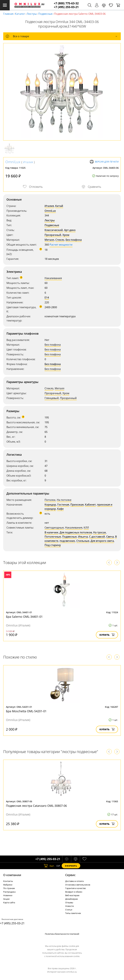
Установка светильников (78, 885)
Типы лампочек (73, 913)
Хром (66, 235)
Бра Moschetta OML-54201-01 (26, 711)
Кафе (60, 509)
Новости (70, 906)
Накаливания (53, 278)
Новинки (8, 895)
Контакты (8, 881)
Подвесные (45, 14)
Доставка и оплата (74, 881)
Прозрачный (53, 235)
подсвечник (67, 541)
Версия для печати (104, 162)
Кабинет (90, 505)
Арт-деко (70, 230)
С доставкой (97, 537)
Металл (49, 240)
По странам (9, 888)
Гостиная (63, 505)
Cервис (70, 875)
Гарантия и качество (76, 888)
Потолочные (53, 537)
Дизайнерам (72, 899)
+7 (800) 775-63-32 (66, 3)
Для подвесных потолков (76, 532)
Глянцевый (52, 398)
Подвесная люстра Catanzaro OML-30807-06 (36, 806)
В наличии (51, 532)
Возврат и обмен (74, 892)
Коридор (50, 505)
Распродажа (9, 892)
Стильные (83, 541)
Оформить (71, 866)
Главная (8, 14)
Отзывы (69, 902)
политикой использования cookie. (63, 956)
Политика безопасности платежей (62, 934)
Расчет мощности (61, 245)
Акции (6, 899)
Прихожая (77, 505)
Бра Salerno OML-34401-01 (24, 617)
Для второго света (102, 541)
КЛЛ (86, 528)
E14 (47, 298)
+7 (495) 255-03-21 (66, 7)
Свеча (110, 537)
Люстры (32, 14)
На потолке (64, 500)
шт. (49, 866)
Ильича (83, 537)
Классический (54, 230)
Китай (59, 206)
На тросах (100, 532)
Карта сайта (9, 902)
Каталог (20, 14)
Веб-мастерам (72, 895)
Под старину (53, 545)
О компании (12, 875)
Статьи (69, 910)
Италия (28, 162)
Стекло (60, 240)
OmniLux (13, 162)
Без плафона (74, 240)
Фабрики (8, 885)
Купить (107, 635)
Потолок (50, 500)
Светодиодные (54, 528)
